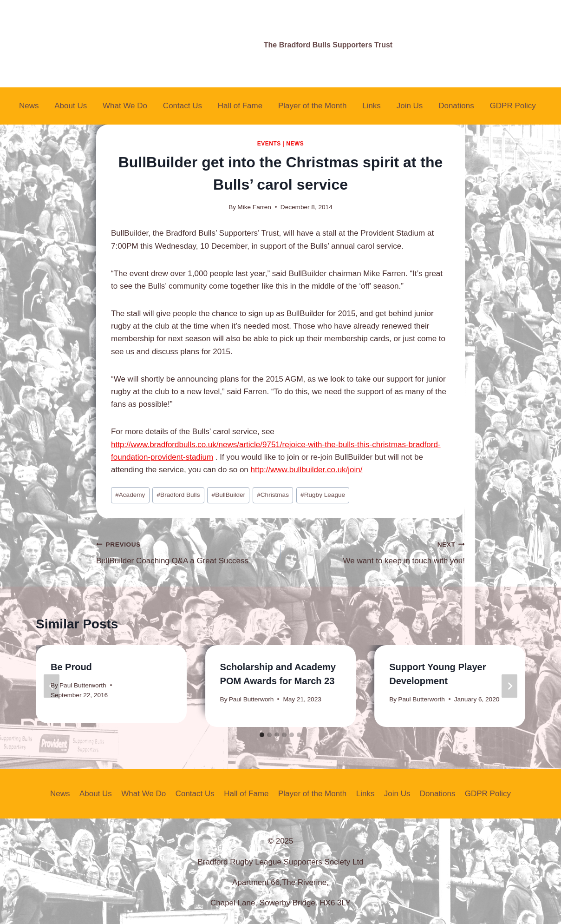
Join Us (410, 106)
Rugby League (323, 495)
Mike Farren (254, 207)
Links (372, 106)
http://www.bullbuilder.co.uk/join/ (307, 470)
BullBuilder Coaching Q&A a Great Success (184, 551)
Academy (130, 495)
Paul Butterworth (83, 685)
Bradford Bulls (179, 495)
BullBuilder (229, 495)
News (29, 106)
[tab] (262, 735)
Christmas (273, 495)
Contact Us (183, 106)
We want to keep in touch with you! (377, 551)
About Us (71, 106)
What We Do (125, 106)
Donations (456, 106)
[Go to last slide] (52, 686)
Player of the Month (312, 106)
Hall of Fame (240, 106)
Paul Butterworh (251, 699)
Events (269, 144)
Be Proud (71, 667)
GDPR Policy (513, 106)
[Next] (509, 686)
